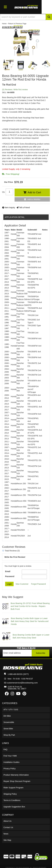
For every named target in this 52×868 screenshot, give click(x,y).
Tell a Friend (24, 208)
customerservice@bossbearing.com (22, 683)
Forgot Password (38, 584)
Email (8, 571)
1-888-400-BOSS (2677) (18, 674)
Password (10, 576)
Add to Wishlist (34, 199)
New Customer (22, 584)
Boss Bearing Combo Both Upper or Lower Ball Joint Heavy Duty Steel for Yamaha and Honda (30, 621)
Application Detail (15, 217)
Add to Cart (34, 192)
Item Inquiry (10, 208)
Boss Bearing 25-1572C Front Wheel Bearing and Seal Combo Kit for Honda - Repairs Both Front (30, 606)
